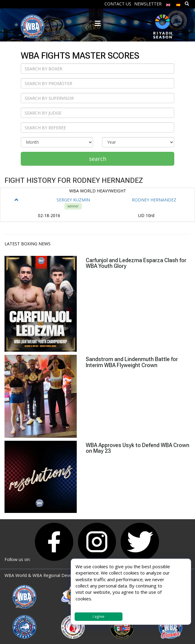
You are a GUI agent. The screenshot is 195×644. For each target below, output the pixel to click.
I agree (99, 616)
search (98, 159)
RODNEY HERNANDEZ (154, 200)
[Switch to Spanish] (178, 3)
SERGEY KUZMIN (73, 200)
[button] (17, 200)
